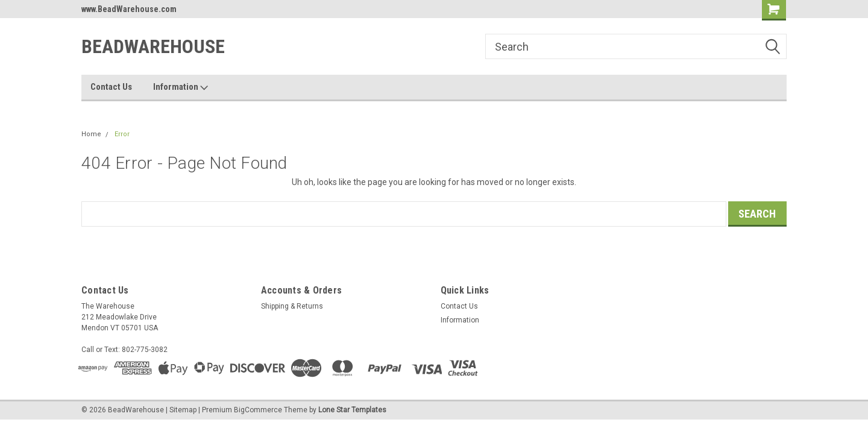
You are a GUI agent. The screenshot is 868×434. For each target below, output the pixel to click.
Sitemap (183, 410)
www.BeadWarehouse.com (129, 9)
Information (181, 87)
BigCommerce (258, 410)
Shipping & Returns (292, 306)
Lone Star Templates (352, 410)
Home (91, 134)
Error (122, 134)
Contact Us (111, 87)
